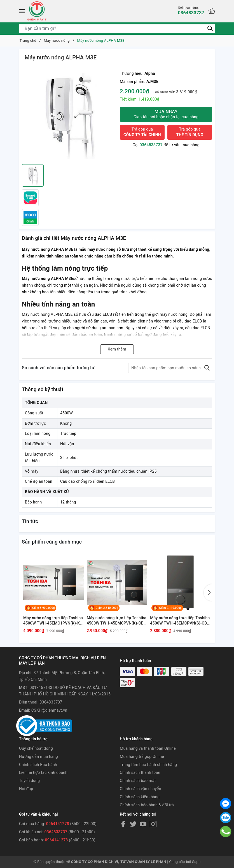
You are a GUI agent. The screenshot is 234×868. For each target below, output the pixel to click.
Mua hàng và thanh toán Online (148, 748)
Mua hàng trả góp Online (142, 756)
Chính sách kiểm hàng (140, 797)
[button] (208, 593)
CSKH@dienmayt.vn (49, 710)
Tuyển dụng (29, 781)
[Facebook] (123, 824)
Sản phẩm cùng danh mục (52, 542)
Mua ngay (166, 114)
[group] (69, 115)
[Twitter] (133, 824)
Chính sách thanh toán (140, 772)
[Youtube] (143, 824)
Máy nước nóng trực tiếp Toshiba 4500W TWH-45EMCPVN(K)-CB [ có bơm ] (117, 621)
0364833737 (191, 11)
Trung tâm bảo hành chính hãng (148, 765)
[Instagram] (153, 824)
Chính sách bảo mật (138, 781)
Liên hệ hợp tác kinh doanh (43, 772)
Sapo (196, 862)
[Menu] (22, 11)
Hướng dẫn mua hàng (38, 756)
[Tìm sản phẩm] (117, 29)
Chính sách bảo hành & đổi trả (147, 805)
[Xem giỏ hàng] (212, 11)
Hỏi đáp (26, 789)
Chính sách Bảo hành (38, 765)
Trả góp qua (142, 132)
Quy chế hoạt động (36, 748)
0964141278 (58, 824)
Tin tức (30, 521)
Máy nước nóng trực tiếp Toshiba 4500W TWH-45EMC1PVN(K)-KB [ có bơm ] (53, 621)
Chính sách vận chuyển (141, 789)
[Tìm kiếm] (210, 28)
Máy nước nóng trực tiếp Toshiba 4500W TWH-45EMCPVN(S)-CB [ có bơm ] (180, 621)
